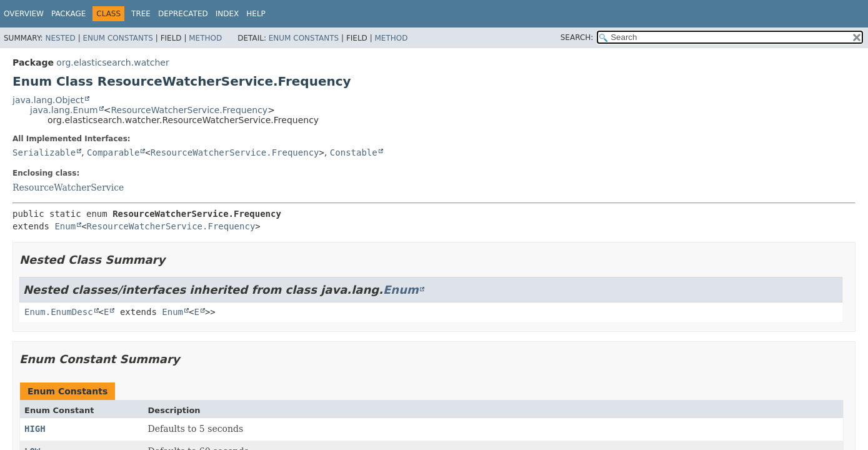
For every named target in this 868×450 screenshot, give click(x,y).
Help (256, 14)
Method (205, 38)
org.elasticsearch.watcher (112, 62)
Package (68, 14)
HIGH (35, 429)
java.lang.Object (48, 100)
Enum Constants (117, 38)
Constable (354, 152)
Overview (24, 14)
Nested (60, 38)
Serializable (44, 152)
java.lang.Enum (64, 110)
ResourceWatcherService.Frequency (189, 110)
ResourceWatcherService (68, 187)
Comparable (113, 152)
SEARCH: (577, 37)
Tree (141, 14)
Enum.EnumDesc (59, 312)
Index (227, 14)
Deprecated (183, 14)
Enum (65, 226)
